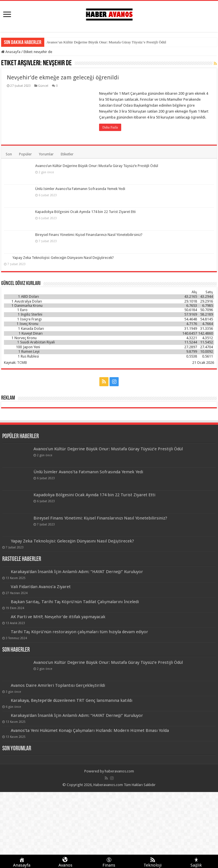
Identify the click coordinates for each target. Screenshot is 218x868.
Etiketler (67, 154)
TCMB (22, 363)
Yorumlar (46, 154)
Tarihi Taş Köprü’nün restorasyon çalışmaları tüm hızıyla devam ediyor (79, 632)
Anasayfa (11, 52)
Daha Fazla (110, 127)
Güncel (43, 86)
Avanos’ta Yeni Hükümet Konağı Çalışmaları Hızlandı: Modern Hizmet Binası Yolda (90, 730)
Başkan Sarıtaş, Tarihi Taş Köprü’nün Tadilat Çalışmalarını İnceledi (75, 602)
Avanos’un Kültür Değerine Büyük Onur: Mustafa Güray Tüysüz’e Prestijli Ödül (106, 42)
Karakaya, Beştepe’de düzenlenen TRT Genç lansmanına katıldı (72, 700)
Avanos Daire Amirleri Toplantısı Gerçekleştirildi (58, 685)
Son (9, 154)
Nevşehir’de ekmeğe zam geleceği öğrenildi (63, 77)
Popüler (25, 154)
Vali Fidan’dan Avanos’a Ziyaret (41, 587)
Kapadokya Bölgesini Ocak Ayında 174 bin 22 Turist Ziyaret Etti (85, 212)
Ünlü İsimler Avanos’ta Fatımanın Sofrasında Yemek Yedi (80, 189)
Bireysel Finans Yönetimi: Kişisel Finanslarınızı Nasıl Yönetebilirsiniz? (89, 235)
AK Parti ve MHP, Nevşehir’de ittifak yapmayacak (58, 617)
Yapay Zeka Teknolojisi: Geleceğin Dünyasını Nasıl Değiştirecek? (63, 258)
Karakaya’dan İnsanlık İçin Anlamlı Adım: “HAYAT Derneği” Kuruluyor (77, 572)
